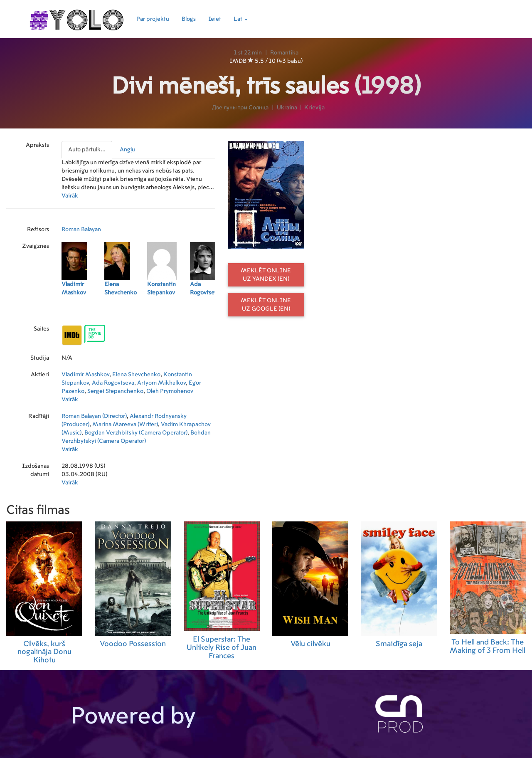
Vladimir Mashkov (85, 375)
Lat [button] (241, 19)
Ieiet (215, 19)
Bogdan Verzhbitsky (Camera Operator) (136, 433)
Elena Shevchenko (136, 375)
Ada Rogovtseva (113, 383)
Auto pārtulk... (87, 150)
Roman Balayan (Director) (94, 416)
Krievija (314, 108)
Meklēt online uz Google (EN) (266, 305)
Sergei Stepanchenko (115, 391)
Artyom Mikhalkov (161, 383)
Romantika (284, 53)
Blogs (189, 19)
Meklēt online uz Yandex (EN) (266, 275)
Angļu (127, 150)
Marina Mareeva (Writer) (125, 425)
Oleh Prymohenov (170, 391)
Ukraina (287, 108)
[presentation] (87, 150)
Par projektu (153, 19)
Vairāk (70, 196)
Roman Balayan (81, 230)
